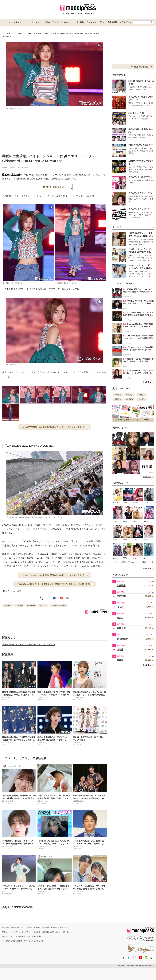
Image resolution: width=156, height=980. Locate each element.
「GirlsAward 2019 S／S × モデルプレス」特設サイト (29, 645)
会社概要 (6, 928)
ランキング (91, 22)
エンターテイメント (33, 22)
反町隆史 (118, 395)
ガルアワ (43, 605)
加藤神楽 (121, 586)
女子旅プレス (126, 22)
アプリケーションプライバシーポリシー (17, 932)
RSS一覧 (65, 932)
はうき (120, 607)
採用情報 (46, 928)
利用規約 (29, 928)
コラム (47, 22)
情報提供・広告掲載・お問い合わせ (47, 932)
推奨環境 (37, 928)
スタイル (17, 22)
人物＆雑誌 (112, 22)
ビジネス (65, 22)
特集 (82, 22)
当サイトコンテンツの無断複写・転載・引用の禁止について (25, 936)
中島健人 (130, 395)
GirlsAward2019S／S (59, 605)
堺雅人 (142, 395)
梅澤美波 (130, 399)
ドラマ (102, 22)
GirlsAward (31, 605)
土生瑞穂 (16, 175)
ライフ (56, 22)
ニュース (7, 22)
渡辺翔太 (118, 399)
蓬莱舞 (120, 660)
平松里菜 (121, 596)
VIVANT (142, 399)
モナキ (120, 618)
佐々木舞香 (122, 639)
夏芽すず (121, 628)
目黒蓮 (120, 650)
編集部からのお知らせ (59, 928)
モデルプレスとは (17, 928)
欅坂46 (6, 175)
